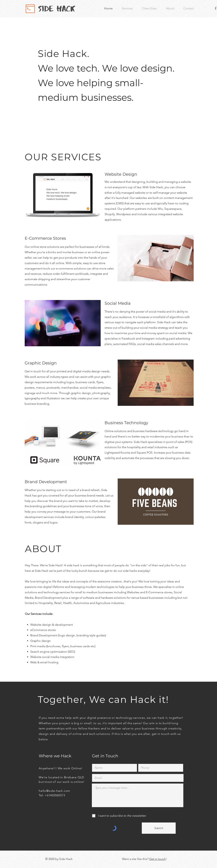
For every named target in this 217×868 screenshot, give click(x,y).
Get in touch (158, 859)
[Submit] (159, 828)
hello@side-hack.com (54, 791)
